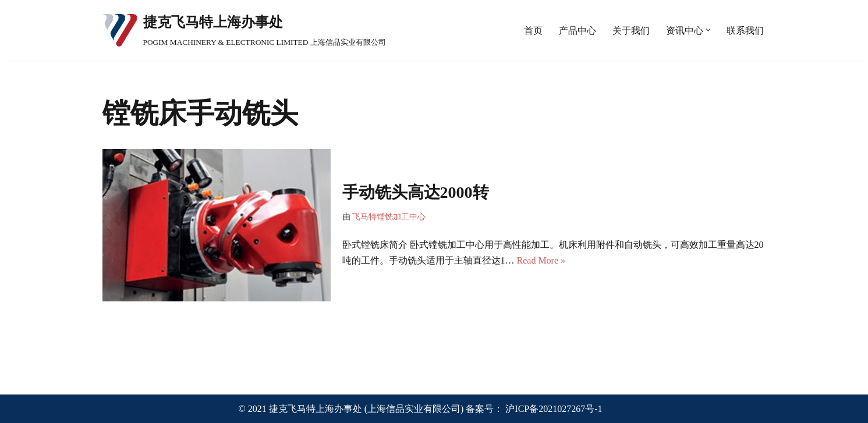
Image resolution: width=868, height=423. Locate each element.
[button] (708, 30)
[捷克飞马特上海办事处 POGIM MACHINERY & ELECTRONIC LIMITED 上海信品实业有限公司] (244, 30)
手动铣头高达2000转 (416, 192)
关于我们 (631, 31)
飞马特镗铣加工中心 (389, 216)
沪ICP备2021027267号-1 (554, 409)
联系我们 (745, 31)
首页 (533, 31)
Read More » (541, 260)
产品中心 (578, 31)
